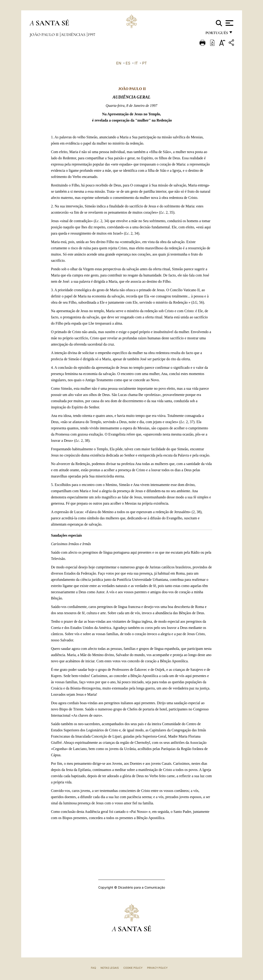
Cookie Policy (133, 968)
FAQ (93, 968)
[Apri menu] (229, 23)
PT (145, 63)
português (217, 34)
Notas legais (110, 968)
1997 (91, 35)
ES (128, 63)
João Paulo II (45, 35)
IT (136, 63)
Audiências (74, 35)
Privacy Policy (157, 968)
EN (119, 63)
